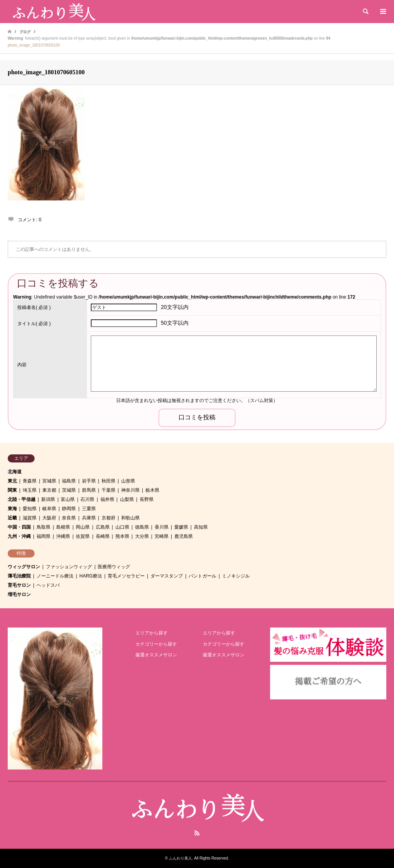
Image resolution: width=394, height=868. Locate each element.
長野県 (147, 499)
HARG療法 (91, 576)
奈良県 (69, 518)
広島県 (103, 527)
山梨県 (127, 499)
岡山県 (83, 527)
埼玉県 (30, 490)
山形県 (128, 481)
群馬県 (89, 490)
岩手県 (89, 481)
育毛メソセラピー (126, 576)
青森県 (30, 481)
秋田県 (109, 481)
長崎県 (103, 536)
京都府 (109, 518)
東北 (12, 481)
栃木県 (152, 490)
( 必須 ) (34, 307)
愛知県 (30, 509)
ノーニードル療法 (55, 576)
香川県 (162, 527)
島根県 (63, 527)
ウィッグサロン (24, 567)
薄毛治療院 (19, 576)
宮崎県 (162, 536)
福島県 (69, 481)
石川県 (87, 499)
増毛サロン (19, 594)
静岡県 (69, 509)
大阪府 (49, 518)
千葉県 (109, 490)
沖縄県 (63, 536)
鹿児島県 (184, 536)
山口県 (122, 527)
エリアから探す (152, 633)
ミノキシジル (236, 576)
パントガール (202, 576)
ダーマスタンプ (167, 576)
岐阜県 (49, 509)
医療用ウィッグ (114, 567)
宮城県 (49, 481)
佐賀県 (83, 536)
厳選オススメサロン (156, 655)
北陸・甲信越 (22, 499)
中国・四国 (19, 527)
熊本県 (122, 536)
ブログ (25, 32)
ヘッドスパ (48, 585)
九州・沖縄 (19, 536)
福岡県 (43, 536)
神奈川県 (130, 490)
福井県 (107, 499)
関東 (12, 490)
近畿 (12, 518)
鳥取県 (43, 527)
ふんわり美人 (180, 858)
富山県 (68, 499)
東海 (12, 509)
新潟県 (48, 499)
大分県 (142, 536)
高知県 (201, 527)
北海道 (15, 472)
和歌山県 (130, 518)
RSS (197, 833)
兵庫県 (89, 518)
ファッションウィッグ (69, 567)
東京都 (49, 490)
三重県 (89, 509)
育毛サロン (19, 585)
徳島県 (142, 527)
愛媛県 (181, 527)
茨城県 (69, 490)
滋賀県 (30, 518)
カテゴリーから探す (156, 644)
